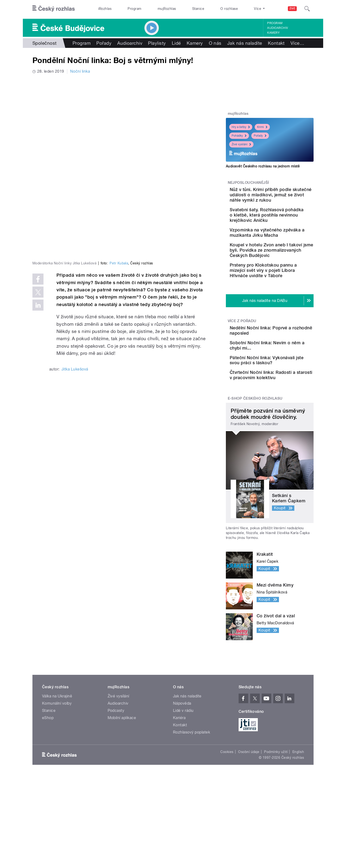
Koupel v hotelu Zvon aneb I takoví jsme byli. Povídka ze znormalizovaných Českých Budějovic (284, 270)
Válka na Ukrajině (57, 752)
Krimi (262, 127)
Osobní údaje (249, 808)
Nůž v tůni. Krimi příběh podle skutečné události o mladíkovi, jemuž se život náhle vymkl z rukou (285, 197)
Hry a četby (241, 127)
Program (134, 9)
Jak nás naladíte (245, 43)
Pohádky (239, 136)
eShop (48, 774)
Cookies (227, 808)
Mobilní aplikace (122, 774)
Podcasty (116, 766)
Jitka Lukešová (75, 290)
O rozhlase (229, 9)
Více (297, 43)
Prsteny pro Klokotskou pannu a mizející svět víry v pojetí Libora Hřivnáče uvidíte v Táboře (283, 296)
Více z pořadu (242, 349)
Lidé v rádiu (183, 766)
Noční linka (80, 71)
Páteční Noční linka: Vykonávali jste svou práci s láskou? (284, 405)
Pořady (104, 43)
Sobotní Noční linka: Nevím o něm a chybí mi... (285, 380)
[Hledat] (307, 9)
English (298, 808)
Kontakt (276, 43)
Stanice (198, 9)
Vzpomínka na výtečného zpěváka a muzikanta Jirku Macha (284, 246)
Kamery (273, 33)
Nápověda (182, 759)
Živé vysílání (241, 144)
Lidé (176, 43)
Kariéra (179, 774)
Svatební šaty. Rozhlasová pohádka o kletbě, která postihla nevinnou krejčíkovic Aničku (284, 223)
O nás (215, 43)
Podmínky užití (276, 808)
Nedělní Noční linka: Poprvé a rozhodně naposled (277, 361)
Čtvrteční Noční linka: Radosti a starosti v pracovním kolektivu (279, 426)
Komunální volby (57, 759)
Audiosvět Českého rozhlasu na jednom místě (263, 166)
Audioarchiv (278, 28)
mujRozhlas (167, 9)
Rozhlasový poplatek (192, 788)
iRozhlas (105, 9)
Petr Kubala (119, 184)
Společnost (45, 43)
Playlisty (157, 43)
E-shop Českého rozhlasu (255, 454)
